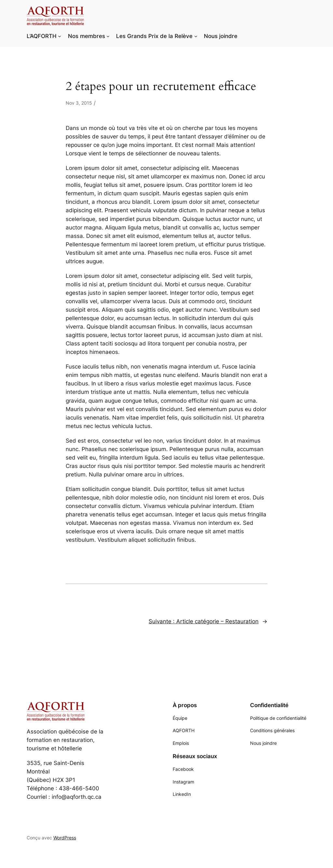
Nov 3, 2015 (79, 103)
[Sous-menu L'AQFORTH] (60, 36)
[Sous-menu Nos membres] (108, 36)
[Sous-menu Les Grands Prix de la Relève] (196, 36)
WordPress (65, 838)
